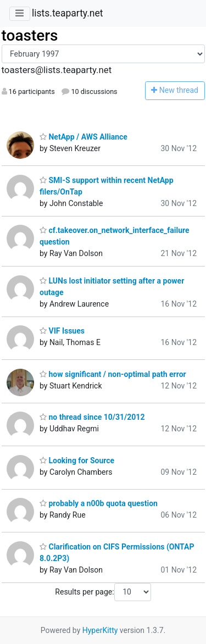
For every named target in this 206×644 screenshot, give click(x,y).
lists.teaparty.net (68, 13)
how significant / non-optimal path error (113, 374)
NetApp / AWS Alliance (83, 137)
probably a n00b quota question (99, 503)
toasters (30, 35)
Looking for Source (77, 460)
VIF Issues (62, 331)
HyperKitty (100, 630)
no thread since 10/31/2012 (92, 417)
